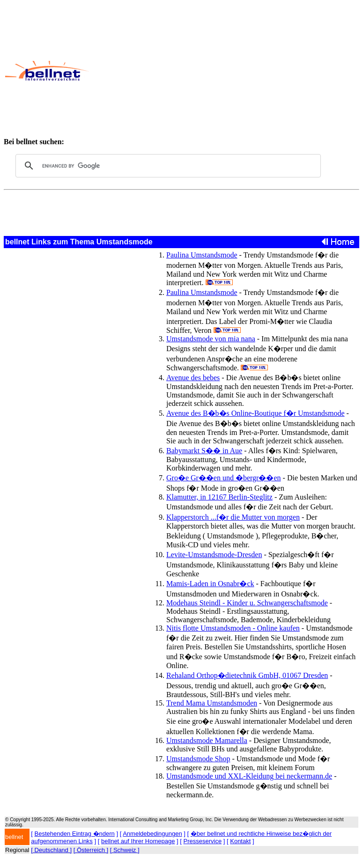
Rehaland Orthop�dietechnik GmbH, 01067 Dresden (247, 675)
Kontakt (240, 841)
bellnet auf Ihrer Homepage (138, 841)
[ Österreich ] (91, 850)
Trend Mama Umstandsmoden (212, 703)
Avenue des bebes (193, 378)
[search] (167, 166)
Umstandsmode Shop (198, 759)
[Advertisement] (226, 71)
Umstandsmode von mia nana (211, 339)
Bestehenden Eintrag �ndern (75, 834)
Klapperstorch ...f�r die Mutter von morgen (233, 517)
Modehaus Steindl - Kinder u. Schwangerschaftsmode (247, 603)
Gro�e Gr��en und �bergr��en (224, 478)
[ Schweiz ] (125, 850)
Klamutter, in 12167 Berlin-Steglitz (219, 497)
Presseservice (203, 841)
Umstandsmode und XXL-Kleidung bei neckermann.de (249, 776)
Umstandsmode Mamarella (207, 740)
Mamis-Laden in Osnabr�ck (210, 584)
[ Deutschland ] (51, 850)
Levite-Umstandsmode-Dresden (214, 555)
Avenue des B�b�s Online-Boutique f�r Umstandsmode (256, 413)
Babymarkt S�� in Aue (204, 451)
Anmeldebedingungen (152, 834)
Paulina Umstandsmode (202, 255)
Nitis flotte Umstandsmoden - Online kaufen (233, 628)
